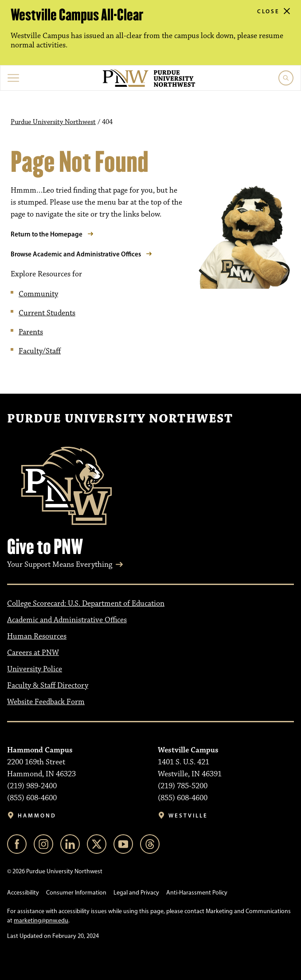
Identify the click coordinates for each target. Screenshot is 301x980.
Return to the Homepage (47, 234)
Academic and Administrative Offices (67, 620)
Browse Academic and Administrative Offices (76, 254)
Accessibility (23, 893)
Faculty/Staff (40, 351)
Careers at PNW (33, 653)
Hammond (37, 815)
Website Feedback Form (46, 702)
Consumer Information (76, 893)
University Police (35, 669)
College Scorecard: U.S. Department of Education (86, 604)
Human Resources (37, 636)
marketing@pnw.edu (41, 920)
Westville (188, 815)
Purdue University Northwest (53, 122)
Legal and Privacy (136, 893)
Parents (31, 332)
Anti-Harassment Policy (197, 893)
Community (38, 294)
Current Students (47, 313)
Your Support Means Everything (60, 565)
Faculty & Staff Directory (48, 686)
